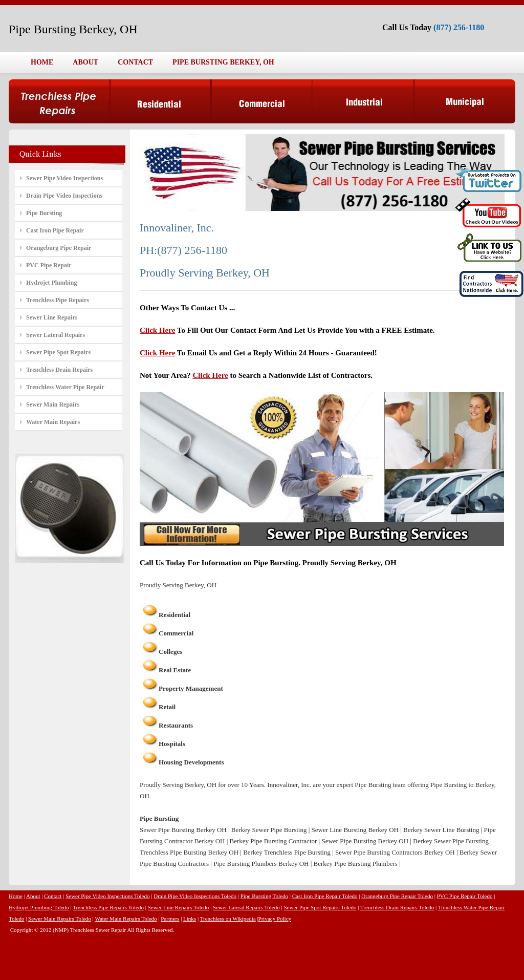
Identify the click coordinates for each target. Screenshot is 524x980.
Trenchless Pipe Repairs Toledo (108, 907)
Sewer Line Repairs (52, 317)
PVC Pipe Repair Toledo (465, 896)
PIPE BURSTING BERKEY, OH (223, 62)
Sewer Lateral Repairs (56, 335)
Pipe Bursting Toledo (264, 896)
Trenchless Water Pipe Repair (65, 387)
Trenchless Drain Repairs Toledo (397, 907)
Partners (170, 919)
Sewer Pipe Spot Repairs (58, 352)
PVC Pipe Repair (49, 265)
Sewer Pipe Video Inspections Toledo (107, 896)
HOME (42, 62)
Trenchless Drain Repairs (59, 370)
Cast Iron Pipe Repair (55, 230)
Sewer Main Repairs (53, 404)
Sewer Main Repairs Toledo (60, 919)
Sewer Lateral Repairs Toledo (246, 907)
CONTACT (135, 62)
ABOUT (85, 62)
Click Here (157, 330)
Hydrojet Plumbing (51, 283)
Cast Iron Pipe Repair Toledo (325, 896)
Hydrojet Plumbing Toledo (39, 907)
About (33, 896)
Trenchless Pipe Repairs (58, 300)
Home (16, 896)
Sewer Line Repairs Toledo (179, 907)
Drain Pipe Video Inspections (64, 196)
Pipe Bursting (44, 213)
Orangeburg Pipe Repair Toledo (397, 896)
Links (190, 919)
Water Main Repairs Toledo (126, 919)
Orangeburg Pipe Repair (59, 248)
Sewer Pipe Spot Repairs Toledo (320, 907)
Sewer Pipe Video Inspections (64, 178)
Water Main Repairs (53, 422)
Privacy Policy (275, 919)
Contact (53, 896)
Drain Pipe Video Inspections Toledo (195, 896)
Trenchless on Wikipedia (228, 919)
